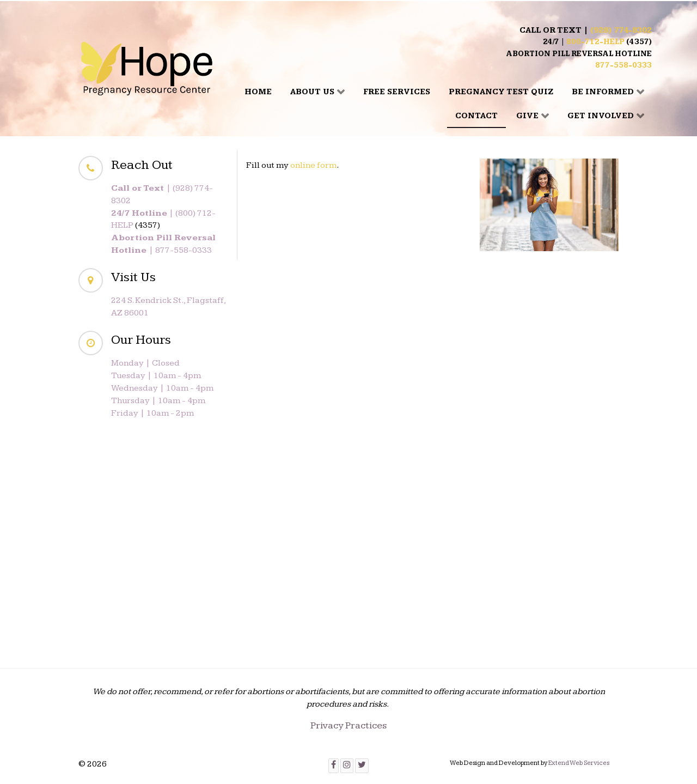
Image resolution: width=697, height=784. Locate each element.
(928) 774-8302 (621, 30)
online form (313, 165)
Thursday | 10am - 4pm (158, 401)
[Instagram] (347, 766)
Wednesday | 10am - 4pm (162, 388)
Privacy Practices (348, 725)
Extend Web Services (579, 763)
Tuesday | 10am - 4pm (156, 376)
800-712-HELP (595, 42)
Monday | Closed (145, 363)
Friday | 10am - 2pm (152, 413)
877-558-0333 (623, 65)
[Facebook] (334, 766)
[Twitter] (362, 766)
